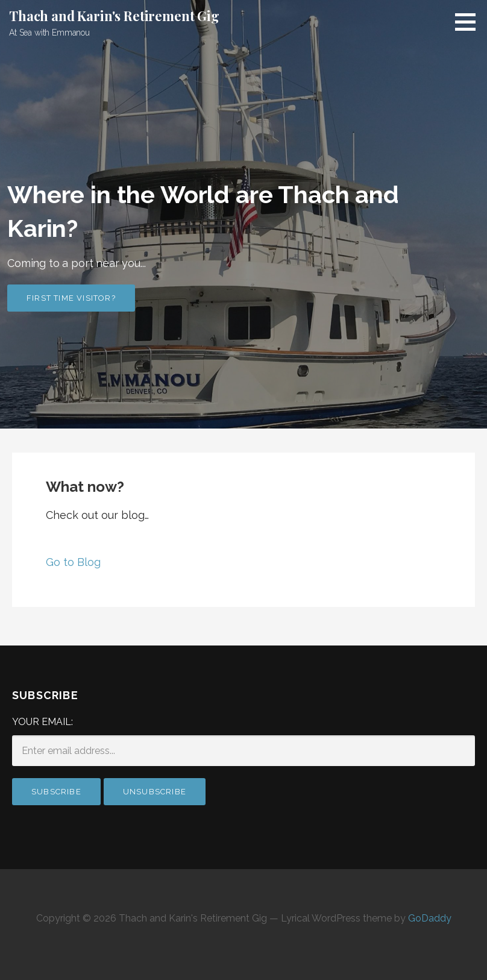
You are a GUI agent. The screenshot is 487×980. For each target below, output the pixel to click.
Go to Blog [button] (73, 562)
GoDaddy (430, 918)
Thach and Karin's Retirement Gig (114, 16)
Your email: (42, 722)
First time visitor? (71, 298)
